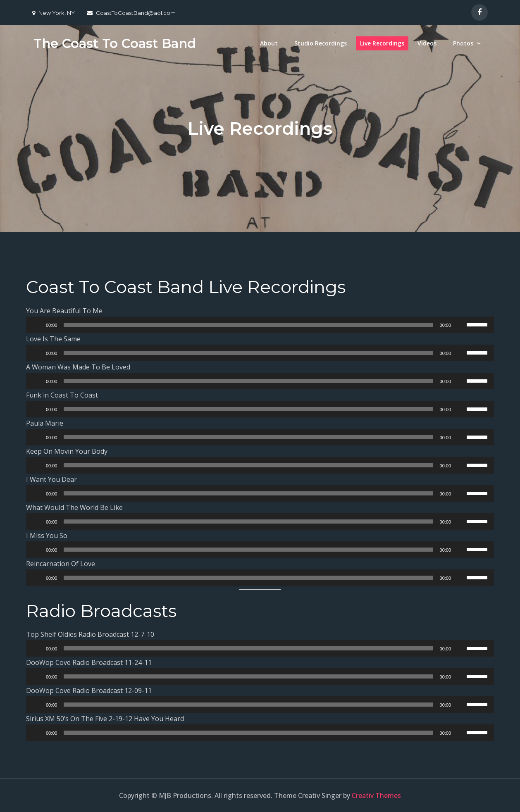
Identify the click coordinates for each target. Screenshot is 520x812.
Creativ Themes (376, 795)
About (269, 43)
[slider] (248, 325)
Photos (463, 43)
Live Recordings (382, 43)
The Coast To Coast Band (117, 43)
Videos (427, 43)
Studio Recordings (321, 43)
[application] (260, 325)
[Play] (37, 325)
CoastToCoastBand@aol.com (131, 13)
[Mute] (460, 325)
